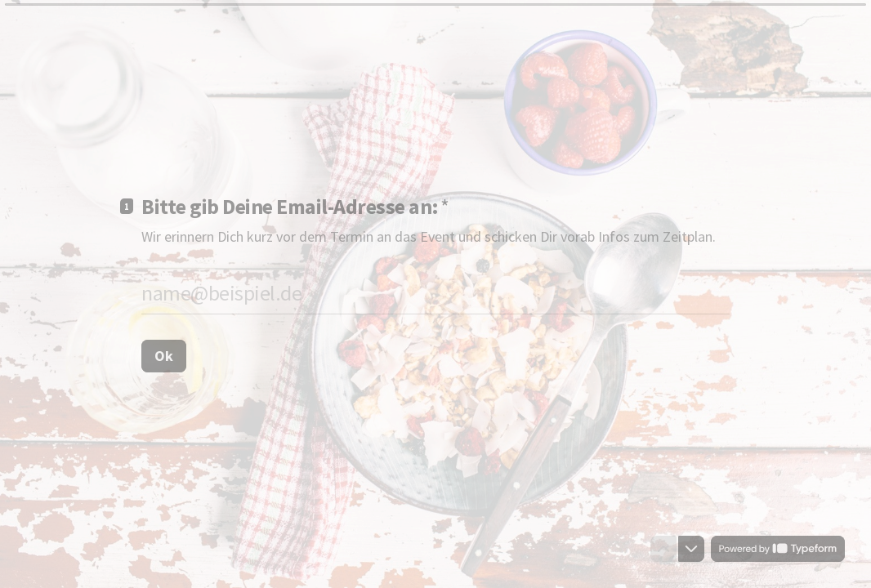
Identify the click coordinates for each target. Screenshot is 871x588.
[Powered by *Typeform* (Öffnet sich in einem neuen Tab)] (778, 549)
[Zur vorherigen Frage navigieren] (663, 549)
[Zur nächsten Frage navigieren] (691, 549)
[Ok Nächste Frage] (164, 355)
